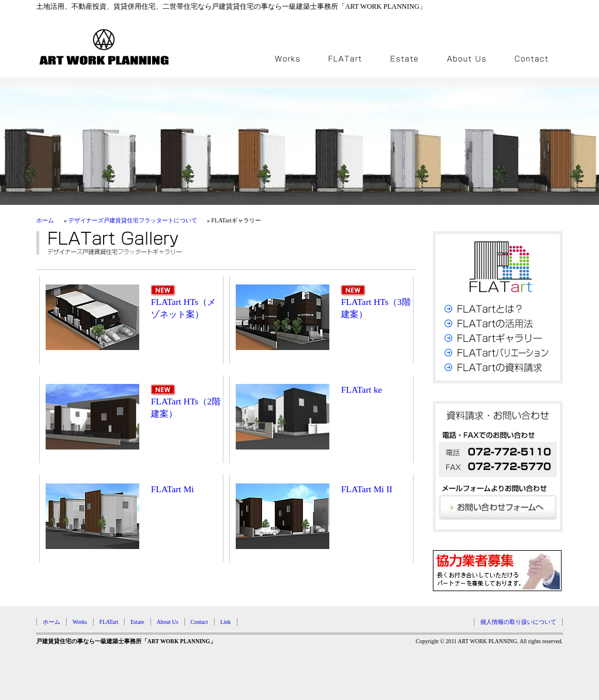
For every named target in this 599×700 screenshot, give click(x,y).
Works (80, 622)
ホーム (45, 220)
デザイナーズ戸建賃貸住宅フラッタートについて (133, 220)
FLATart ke (362, 390)
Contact (199, 622)
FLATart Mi (173, 489)
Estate (137, 622)
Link (226, 622)
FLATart (109, 622)
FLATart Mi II (367, 489)
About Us (168, 622)
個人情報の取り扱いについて (518, 622)
